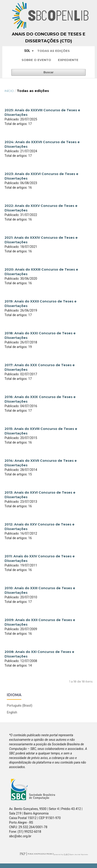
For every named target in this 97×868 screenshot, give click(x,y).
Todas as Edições (53, 51)
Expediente (68, 60)
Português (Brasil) (20, 706)
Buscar (48, 72)
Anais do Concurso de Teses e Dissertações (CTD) (49, 38)
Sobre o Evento (36, 60)
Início (9, 91)
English (12, 712)
